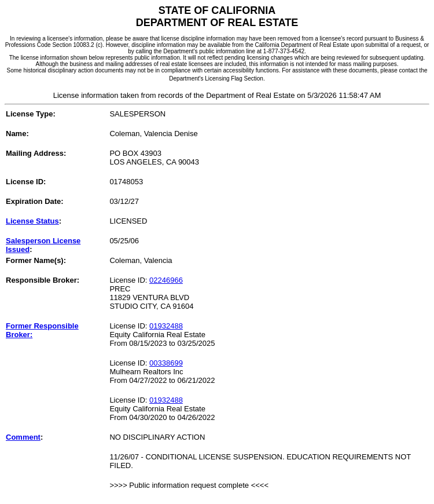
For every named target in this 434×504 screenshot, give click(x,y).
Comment (23, 437)
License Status (32, 221)
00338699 (166, 363)
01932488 (166, 326)
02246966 (166, 280)
